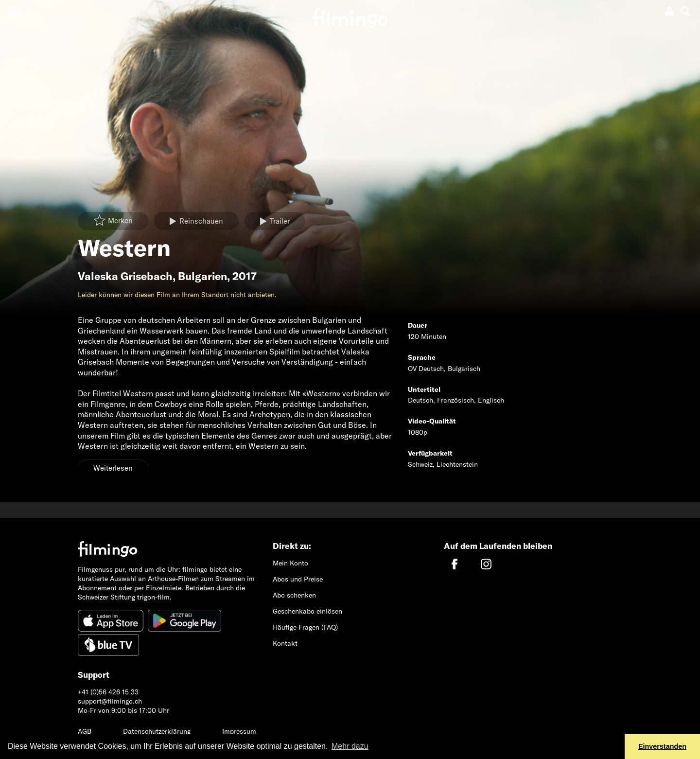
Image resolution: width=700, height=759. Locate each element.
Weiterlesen (113, 468)
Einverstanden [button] (662, 746)
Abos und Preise (298, 579)
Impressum (239, 731)
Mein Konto (290, 563)
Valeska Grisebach (125, 276)
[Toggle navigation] (14, 11)
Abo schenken (294, 595)
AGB (85, 731)
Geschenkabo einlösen (307, 611)
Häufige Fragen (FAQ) (305, 627)
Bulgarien (202, 276)
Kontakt (285, 643)
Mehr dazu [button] (350, 746)
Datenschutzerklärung (157, 731)
